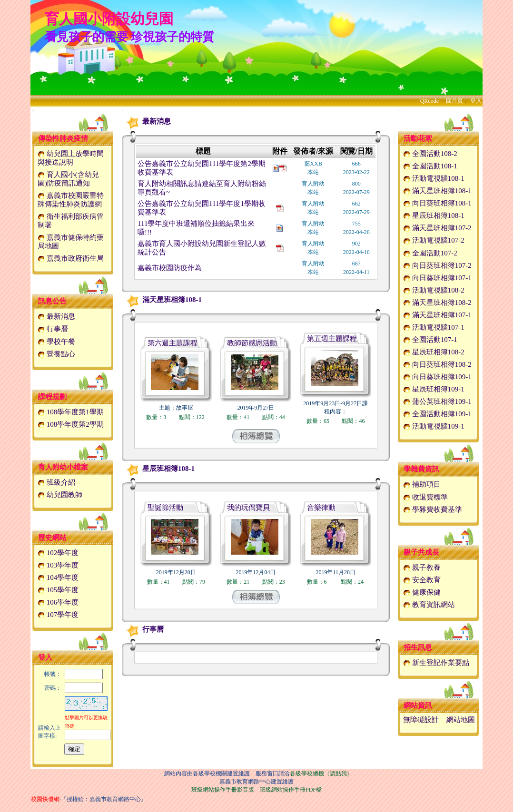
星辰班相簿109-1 (434, 389)
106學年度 (58, 602)
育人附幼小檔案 (63, 467)
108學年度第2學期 (71, 424)
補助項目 (422, 484)
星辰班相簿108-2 (434, 352)
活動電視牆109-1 (434, 426)
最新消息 (56, 316)
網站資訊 (418, 705)
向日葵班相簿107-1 (437, 278)
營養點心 (56, 354)
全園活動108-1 (430, 166)
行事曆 (53, 329)
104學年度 (58, 577)
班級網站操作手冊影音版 (223, 790)
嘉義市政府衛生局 (71, 258)
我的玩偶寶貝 (248, 508)
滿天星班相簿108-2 (437, 303)
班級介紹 (56, 482)
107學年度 (58, 615)
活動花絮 (418, 138)
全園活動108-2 (430, 154)
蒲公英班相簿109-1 (437, 401)
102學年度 (58, 553)
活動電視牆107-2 (434, 240)
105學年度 (58, 590)
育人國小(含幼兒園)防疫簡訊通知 (68, 179)
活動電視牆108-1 (434, 178)
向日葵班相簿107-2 (437, 265)
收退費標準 (425, 497)
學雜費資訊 (421, 469)
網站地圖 (461, 720)
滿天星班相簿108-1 (163, 300)
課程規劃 (52, 397)
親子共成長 (421, 552)
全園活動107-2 (430, 253)
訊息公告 (52, 301)
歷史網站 (52, 538)
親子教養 (422, 567)
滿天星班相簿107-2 (437, 228)
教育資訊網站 (429, 605)
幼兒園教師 (60, 495)
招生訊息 (418, 647)
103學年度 (58, 565)
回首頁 (454, 101)
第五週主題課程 (332, 339)
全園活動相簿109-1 (437, 414)
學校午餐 (56, 342)
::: (33, 111)
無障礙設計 (421, 720)
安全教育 (422, 580)
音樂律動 (321, 508)
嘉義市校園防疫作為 (170, 268)
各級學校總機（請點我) (319, 773)
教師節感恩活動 (252, 343)
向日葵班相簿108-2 (437, 364)
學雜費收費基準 (433, 509)
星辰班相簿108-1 (159, 469)
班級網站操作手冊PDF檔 (291, 790)
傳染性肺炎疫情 (63, 138)
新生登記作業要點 (436, 663)
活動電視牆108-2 (434, 290)
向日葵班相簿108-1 (437, 203)
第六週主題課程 (173, 343)
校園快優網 (45, 799)
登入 (476, 101)
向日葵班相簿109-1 (437, 377)
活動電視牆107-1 (434, 327)
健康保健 (422, 592)
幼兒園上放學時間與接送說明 (71, 158)
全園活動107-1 (430, 340)
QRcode (429, 101)
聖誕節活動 (165, 508)
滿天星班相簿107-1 (437, 315)
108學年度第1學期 (71, 412)
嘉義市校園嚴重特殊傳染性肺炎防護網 (71, 200)
